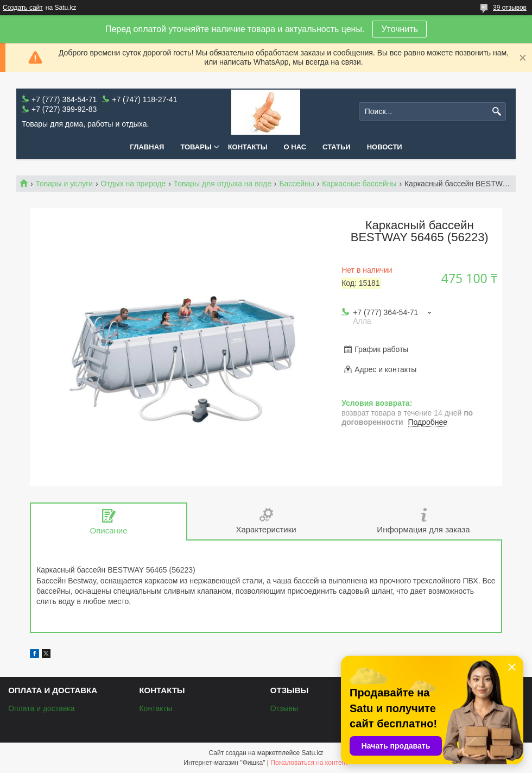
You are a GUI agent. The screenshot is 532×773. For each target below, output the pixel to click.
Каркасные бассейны (359, 184)
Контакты (248, 147)
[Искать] (496, 112)
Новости (385, 147)
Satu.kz (312, 753)
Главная (147, 147)
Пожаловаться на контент (309, 763)
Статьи (337, 147)
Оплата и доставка (41, 708)
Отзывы (284, 708)
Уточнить (400, 29)
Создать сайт (23, 8)
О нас (295, 147)
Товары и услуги (64, 184)
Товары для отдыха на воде (223, 184)
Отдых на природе (134, 184)
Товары (196, 147)
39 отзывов (510, 8)
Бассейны (296, 184)
